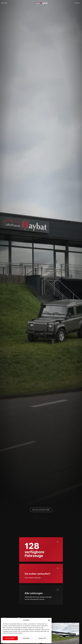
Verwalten (42, 638)
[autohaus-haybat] (41, 3)
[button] (49, 620)
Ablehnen (26, 638)
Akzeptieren (10, 638)
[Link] (41, 549)
